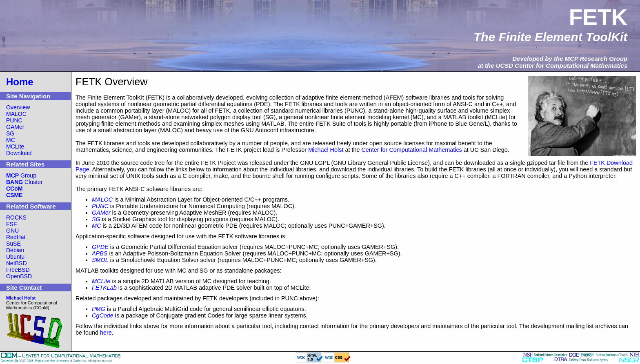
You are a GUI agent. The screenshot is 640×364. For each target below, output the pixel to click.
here (106, 333)
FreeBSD (18, 270)
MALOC (16, 114)
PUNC (14, 120)
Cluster (24, 182)
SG (10, 133)
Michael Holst (326, 150)
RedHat (16, 237)
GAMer (15, 127)
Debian (15, 250)
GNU (12, 231)
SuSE (13, 244)
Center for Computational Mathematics (411, 150)
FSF (11, 224)
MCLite (15, 146)
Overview (18, 107)
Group (21, 175)
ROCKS (16, 218)
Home (20, 82)
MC (11, 140)
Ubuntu (15, 257)
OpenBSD (19, 276)
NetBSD (17, 263)
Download (19, 153)
